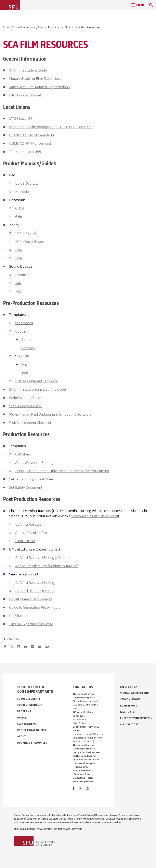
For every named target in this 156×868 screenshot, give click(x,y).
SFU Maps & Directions (135, 693)
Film (67, 27)
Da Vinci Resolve (28, 524)
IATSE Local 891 (21, 119)
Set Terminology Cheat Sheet (32, 479)
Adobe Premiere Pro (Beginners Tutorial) (47, 566)
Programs (54, 27)
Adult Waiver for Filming (34, 463)
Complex (28, 348)
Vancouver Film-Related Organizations (39, 87)
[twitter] (80, 788)
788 (18, 291)
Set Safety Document (26, 487)
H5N (19, 250)
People (22, 718)
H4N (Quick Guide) (29, 242)
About (22, 736)
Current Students (30, 705)
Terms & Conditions (25, 829)
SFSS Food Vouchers (25, 406)
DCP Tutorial (19, 616)
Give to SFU (127, 712)
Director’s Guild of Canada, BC (32, 135)
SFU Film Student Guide (28, 70)
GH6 (19, 217)
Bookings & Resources (32, 743)
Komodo (22, 192)
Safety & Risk (129, 687)
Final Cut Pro (25, 541)
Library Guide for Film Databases (35, 79)
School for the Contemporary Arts (23, 27)
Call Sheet (23, 454)
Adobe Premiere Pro (31, 533)
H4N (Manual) (26, 233)
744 (18, 283)
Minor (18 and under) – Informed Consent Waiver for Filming (62, 471)
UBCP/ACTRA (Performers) (30, 143)
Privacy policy (44, 829)
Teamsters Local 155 (25, 152)
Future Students (29, 699)
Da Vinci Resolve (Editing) (35, 583)
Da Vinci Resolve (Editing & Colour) (42, 558)
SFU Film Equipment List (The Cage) (37, 389)
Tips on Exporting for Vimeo (31, 624)
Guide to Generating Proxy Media (35, 607)
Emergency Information (136, 718)
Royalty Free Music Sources (31, 599)
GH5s (20, 208)
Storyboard (24, 323)
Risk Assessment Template (36, 381)
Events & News (27, 724)
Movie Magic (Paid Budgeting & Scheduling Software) (51, 414)
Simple (27, 340)
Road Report (129, 706)
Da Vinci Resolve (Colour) (35, 591)
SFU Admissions (130, 699)
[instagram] (88, 788)
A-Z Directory (129, 724)
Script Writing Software (27, 398)
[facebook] (74, 788)
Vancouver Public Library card (95, 516)
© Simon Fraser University (68, 829)
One (24, 365)
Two (25, 373)
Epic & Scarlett (27, 183)
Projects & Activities (31, 730)
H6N (19, 258)
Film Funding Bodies (25, 95)
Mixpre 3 (22, 275)
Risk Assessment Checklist (30, 423)
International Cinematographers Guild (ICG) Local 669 (51, 127)
